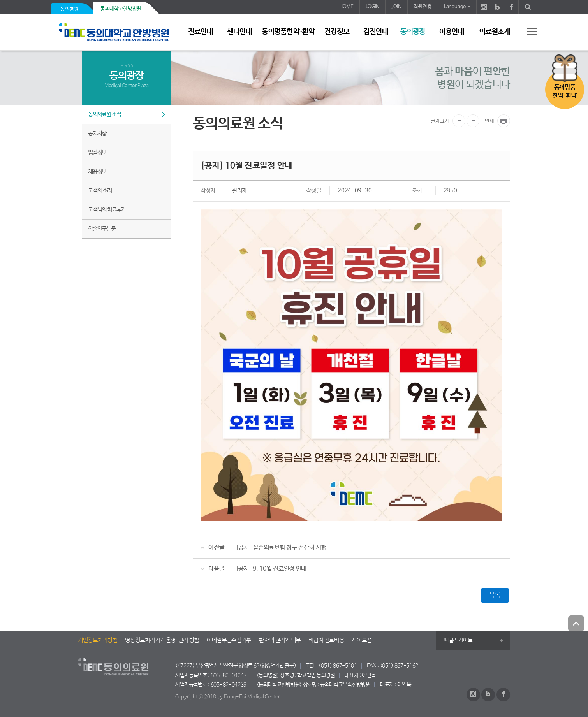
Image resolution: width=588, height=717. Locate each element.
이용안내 (452, 32)
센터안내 (239, 32)
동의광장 (413, 32)
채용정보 (97, 171)
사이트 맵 (528, 32)
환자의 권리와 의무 (280, 640)
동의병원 (70, 9)
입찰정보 (97, 152)
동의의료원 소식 (104, 114)
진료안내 (201, 32)
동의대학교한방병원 (121, 9)
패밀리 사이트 (458, 640)
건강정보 (337, 32)
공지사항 (97, 133)
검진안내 (376, 32)
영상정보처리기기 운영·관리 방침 (162, 640)
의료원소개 (495, 32)
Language (455, 7)
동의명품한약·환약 (288, 32)
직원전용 (423, 7)
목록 (495, 595)
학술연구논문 (102, 229)
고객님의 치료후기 (107, 210)
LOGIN (372, 7)
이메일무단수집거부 (229, 640)
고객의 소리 (100, 191)
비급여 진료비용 (326, 640)
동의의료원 (117, 32)
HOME (346, 7)
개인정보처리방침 (98, 640)
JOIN (396, 7)
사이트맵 (362, 640)
